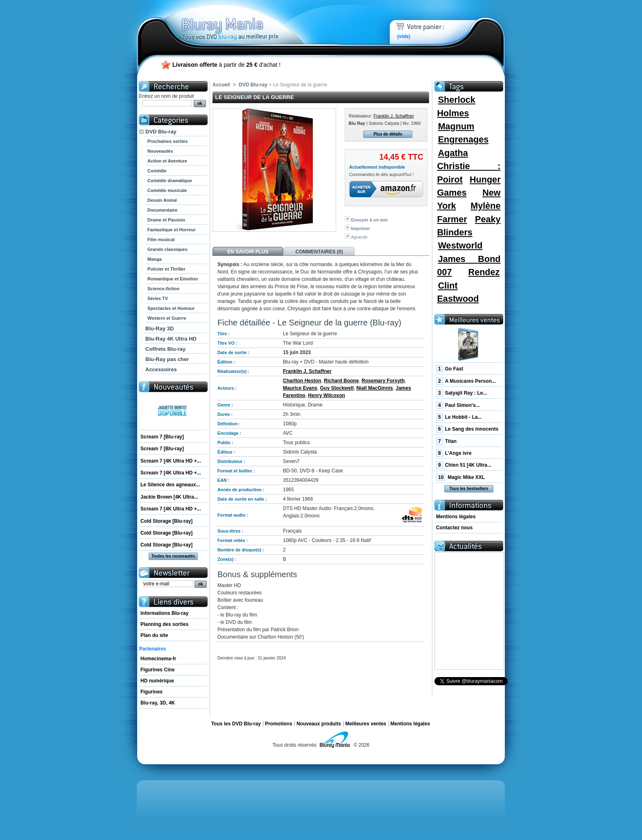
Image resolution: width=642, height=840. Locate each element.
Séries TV (158, 298)
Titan (446, 441)
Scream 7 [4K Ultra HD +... (171, 461)
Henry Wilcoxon (327, 395)
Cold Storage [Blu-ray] (166, 521)
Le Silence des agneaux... (170, 485)
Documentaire (162, 210)
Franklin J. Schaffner (394, 116)
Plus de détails (388, 134)
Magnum (456, 126)
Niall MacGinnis (374, 388)
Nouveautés (160, 151)
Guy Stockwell (337, 388)
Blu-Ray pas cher (167, 359)
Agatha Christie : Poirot (469, 166)
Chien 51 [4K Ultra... (464, 465)
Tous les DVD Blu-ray (236, 724)
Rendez (484, 272)
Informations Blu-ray (164, 613)
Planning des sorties (164, 624)
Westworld (460, 245)
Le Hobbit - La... (459, 417)
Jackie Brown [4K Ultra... (169, 497)
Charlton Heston (302, 381)
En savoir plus (248, 252)
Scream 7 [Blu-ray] (162, 437)
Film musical (161, 239)
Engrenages (463, 139)
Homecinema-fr (158, 659)
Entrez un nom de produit (166, 96)
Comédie (157, 171)
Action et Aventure (167, 161)
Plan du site (154, 635)
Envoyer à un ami (369, 220)
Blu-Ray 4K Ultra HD (171, 339)
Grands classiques (167, 249)
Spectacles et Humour (171, 308)
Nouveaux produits (319, 724)
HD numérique (157, 681)
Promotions (279, 724)
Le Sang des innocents (467, 429)
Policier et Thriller (166, 269)
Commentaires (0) (319, 252)
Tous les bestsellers (469, 489)
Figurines (151, 692)
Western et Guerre (167, 318)
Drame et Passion (166, 220)
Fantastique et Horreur (172, 230)
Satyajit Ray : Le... (461, 393)
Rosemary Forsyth (383, 381)
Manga (155, 259)
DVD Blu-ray (161, 132)
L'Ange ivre (454, 453)
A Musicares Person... (466, 381)
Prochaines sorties (167, 141)
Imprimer (360, 228)
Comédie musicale (167, 190)
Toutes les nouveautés (173, 556)
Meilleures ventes (366, 724)
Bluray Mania (245, 20)
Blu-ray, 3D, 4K (158, 703)
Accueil (221, 85)
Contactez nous (454, 528)
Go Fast (450, 369)
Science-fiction (163, 289)
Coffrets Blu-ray (165, 349)
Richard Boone (341, 381)
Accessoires (161, 369)
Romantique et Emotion (173, 279)
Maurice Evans (300, 388)
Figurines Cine (157, 670)
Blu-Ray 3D (159, 329)
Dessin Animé (162, 200)
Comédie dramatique (170, 181)
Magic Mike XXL (460, 477)
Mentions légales (456, 517)
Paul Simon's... (458, 405)
